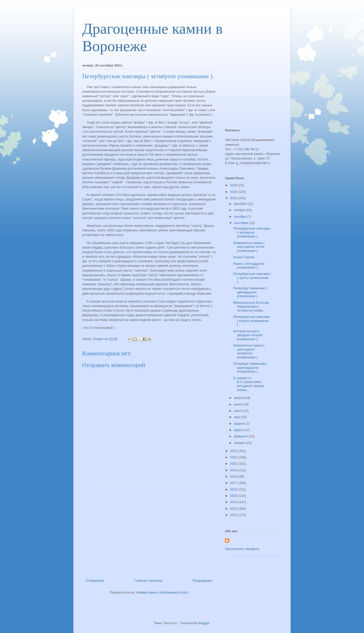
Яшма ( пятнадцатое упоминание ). (249, 266)
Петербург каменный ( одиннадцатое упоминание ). (250, 367)
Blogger (204, 623)
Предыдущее (202, 580)
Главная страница (148, 580)
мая (237, 417)
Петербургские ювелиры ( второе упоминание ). (252, 321)
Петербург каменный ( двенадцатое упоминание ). (250, 292)
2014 (234, 502)
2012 (234, 515)
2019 (234, 470)
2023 (234, 198)
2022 (234, 451)
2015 (234, 496)
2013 (234, 509)
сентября (242, 223)
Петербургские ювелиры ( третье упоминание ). (252, 278)
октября (241, 217)
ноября (240, 210)
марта (239, 430)
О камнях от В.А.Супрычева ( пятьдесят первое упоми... (248, 384)
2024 (234, 192)
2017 (234, 483)
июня (238, 411)
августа (240, 398)
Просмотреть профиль (242, 549)
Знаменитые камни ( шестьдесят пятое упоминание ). (249, 247)
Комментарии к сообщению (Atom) (162, 592)
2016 (234, 489)
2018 (234, 476)
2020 (234, 464)
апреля (240, 424)
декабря (241, 204)
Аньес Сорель (244, 257)
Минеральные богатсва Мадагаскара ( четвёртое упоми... (251, 307)
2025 (234, 185)
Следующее (95, 580)
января (240, 443)
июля (238, 404)
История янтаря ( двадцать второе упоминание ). (248, 335)
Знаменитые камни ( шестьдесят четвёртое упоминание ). (249, 351)
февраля (241, 436)
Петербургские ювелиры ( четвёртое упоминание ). (252, 232)
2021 (234, 457)
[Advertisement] (149, 529)
